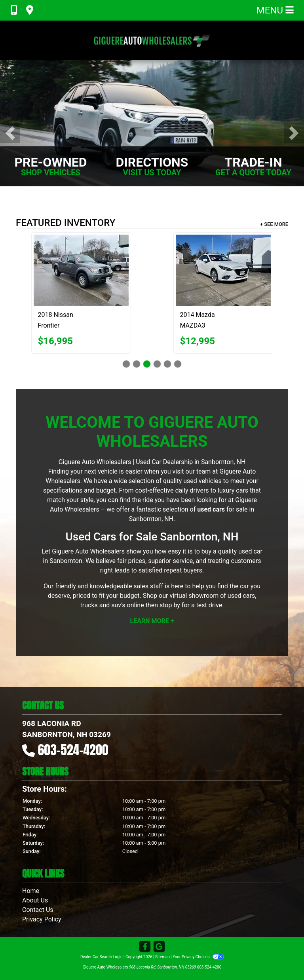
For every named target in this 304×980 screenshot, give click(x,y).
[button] (10, 133)
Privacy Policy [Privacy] (42, 919)
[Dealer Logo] (152, 40)
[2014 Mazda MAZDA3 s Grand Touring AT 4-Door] (223, 270)
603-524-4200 (73, 750)
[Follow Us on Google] (159, 947)
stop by (170, 605)
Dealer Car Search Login (102, 957)
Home (31, 891)
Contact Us (38, 910)
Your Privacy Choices (198, 957)
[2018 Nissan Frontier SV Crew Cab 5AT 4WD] (81, 270)
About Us (35, 900)
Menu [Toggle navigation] (275, 10)
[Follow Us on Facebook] (145, 947)
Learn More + (152, 621)
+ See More (274, 224)
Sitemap (162, 957)
